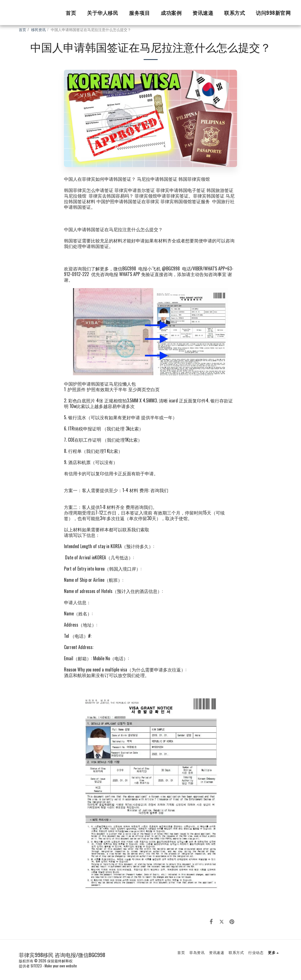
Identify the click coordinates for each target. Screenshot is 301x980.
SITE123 (36, 966)
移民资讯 (38, 30)
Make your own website (61, 966)
